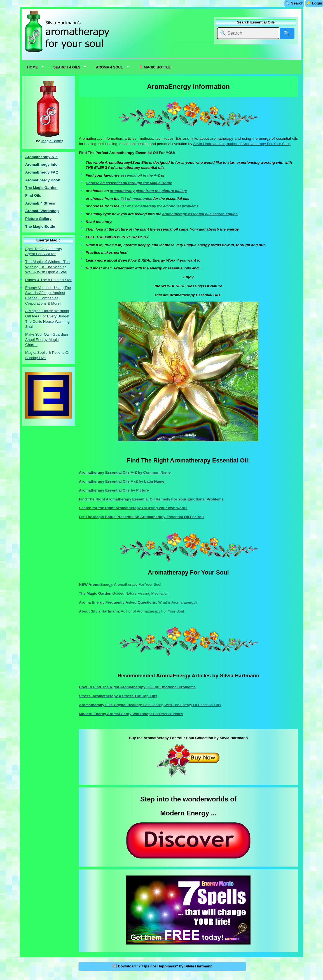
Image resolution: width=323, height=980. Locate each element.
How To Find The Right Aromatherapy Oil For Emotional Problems (137, 687)
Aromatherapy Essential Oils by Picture (114, 490)
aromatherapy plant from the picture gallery (149, 191)
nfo (55, 164)
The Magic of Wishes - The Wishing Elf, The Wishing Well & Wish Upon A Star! (47, 267)
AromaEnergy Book (43, 180)
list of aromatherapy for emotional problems (159, 206)
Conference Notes (131, 714)
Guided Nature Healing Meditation (124, 593)
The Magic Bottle (40, 226)
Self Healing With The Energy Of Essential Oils (150, 705)
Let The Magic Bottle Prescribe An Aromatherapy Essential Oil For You (141, 517)
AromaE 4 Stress (40, 203)
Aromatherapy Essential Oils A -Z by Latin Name (122, 481)
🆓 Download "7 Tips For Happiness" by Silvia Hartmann (162, 966)
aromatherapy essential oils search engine (200, 214)
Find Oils (33, 195)
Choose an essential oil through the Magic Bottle (129, 183)
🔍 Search (294, 3)
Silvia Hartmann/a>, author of (218, 144)
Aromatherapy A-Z (41, 157)
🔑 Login (314, 3)
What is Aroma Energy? (138, 602)
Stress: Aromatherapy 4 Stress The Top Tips (118, 696)
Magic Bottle (52, 141)
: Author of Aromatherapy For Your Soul (131, 611)
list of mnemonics (137, 199)
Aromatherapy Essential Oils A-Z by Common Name (125, 472)
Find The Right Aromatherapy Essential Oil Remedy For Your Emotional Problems (151, 499)
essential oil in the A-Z (141, 175)
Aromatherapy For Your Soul (266, 144)
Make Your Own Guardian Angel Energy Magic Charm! (47, 340)
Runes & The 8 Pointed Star (48, 280)
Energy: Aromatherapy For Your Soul (120, 584)
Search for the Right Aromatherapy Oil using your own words (133, 508)
